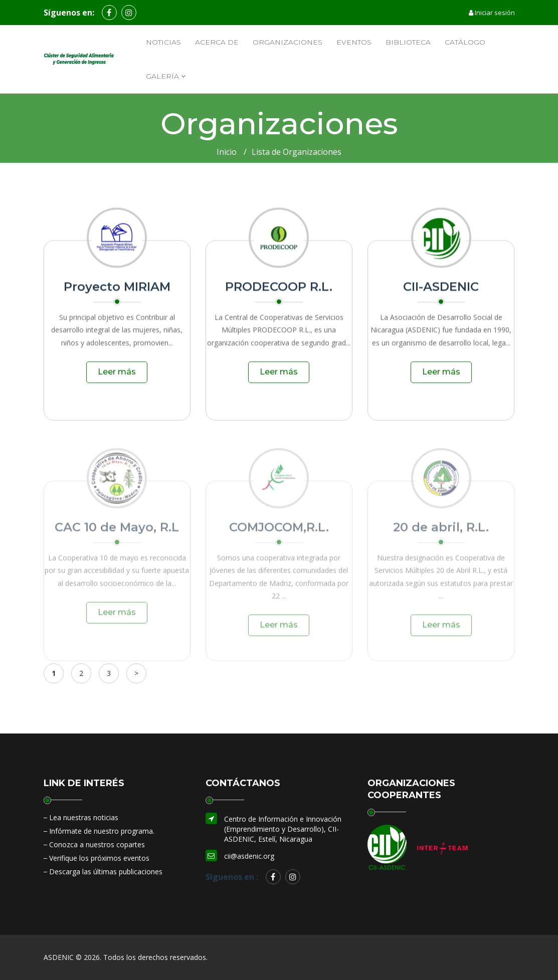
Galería (166, 76)
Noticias (163, 42)
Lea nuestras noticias (84, 817)
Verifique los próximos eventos (99, 858)
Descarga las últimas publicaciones (106, 872)
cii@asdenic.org (249, 856)
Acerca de (217, 42)
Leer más (117, 376)
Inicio (227, 152)
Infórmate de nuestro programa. (102, 831)
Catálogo (465, 42)
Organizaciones (288, 42)
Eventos (354, 42)
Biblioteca (408, 42)
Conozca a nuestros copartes (97, 844)
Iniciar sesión (492, 13)
